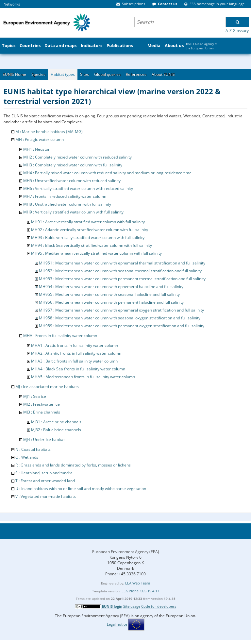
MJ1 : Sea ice (35, 396)
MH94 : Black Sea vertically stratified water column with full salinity (92, 245)
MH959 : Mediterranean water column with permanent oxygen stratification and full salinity (122, 326)
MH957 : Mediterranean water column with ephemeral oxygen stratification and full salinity (121, 310)
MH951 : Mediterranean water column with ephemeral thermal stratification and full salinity (122, 263)
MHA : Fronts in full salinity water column (60, 336)
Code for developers (159, 606)
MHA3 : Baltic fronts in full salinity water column (74, 361)
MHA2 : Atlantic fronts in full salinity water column (76, 353)
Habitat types (63, 74)
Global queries (107, 74)
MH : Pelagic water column (40, 139)
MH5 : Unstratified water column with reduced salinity (72, 181)
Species (38, 74)
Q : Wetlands (27, 457)
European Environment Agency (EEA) (126, 552)
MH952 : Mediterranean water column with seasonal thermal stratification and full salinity (120, 271)
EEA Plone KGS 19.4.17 (140, 591)
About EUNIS (163, 74)
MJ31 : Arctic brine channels (56, 422)
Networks (12, 4)
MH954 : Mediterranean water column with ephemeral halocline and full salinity (111, 287)
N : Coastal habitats (33, 449)
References (136, 74)
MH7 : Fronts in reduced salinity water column (65, 196)
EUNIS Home (14, 74)
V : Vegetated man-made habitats (46, 496)
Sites (84, 74)
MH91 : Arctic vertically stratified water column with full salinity (88, 222)
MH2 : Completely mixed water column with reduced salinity (77, 157)
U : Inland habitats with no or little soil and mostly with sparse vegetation (81, 489)
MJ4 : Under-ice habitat (44, 440)
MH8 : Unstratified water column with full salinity (67, 204)
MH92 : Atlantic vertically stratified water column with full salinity (90, 230)
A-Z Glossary (237, 31)
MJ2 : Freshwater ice (42, 404)
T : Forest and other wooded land (45, 481)
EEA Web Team (138, 583)
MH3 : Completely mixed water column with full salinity (73, 165)
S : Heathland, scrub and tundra (44, 473)
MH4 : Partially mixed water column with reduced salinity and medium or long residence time (107, 173)
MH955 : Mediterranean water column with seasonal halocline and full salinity (109, 294)
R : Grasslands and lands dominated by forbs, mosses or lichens (73, 465)
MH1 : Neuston (37, 149)
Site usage (132, 606)
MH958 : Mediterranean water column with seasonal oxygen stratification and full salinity (120, 318)
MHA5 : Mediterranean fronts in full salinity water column (83, 377)
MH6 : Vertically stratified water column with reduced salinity (78, 188)
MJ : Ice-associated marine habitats (47, 387)
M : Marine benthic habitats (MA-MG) (49, 132)
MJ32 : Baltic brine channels (56, 430)
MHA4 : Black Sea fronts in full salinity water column (78, 369)
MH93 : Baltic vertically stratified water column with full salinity (88, 237)
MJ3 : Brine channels (42, 412)
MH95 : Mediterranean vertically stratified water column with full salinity (96, 253)
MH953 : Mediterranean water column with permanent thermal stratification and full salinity (122, 279)
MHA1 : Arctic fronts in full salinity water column (75, 345)
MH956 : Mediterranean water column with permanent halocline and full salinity (111, 302)
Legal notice (117, 624)
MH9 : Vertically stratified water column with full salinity (73, 212)
